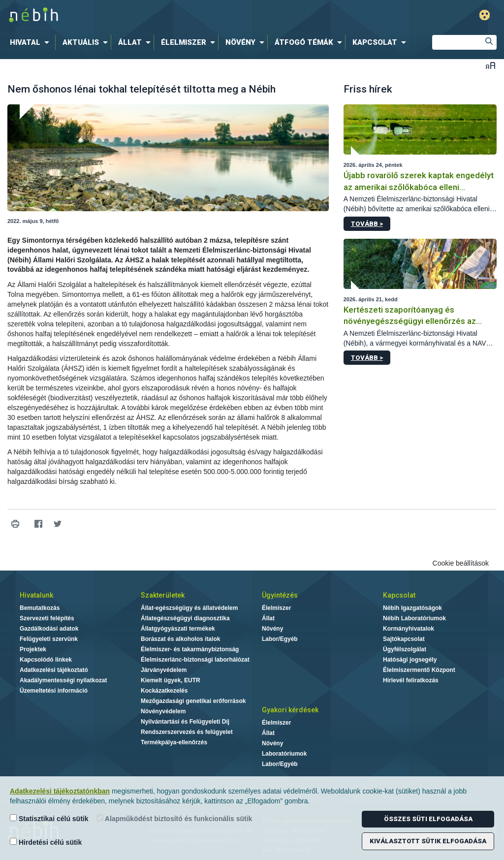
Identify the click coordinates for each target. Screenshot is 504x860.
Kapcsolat (399, 595)
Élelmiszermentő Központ (419, 670)
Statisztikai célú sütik (49, 818)
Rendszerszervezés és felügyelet (187, 732)
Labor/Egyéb (280, 639)
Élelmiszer (276, 608)
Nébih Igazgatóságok (412, 608)
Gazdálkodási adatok (49, 629)
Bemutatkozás (40, 608)
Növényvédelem (163, 711)
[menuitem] (31, 42)
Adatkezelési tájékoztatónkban (60, 791)
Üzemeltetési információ (54, 691)
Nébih (150, 16)
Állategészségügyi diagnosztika (185, 618)
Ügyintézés (280, 595)
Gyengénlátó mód (485, 15)
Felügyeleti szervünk (49, 639)
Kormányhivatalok (409, 629)
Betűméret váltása (490, 65)
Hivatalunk (36, 595)
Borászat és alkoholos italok (180, 639)
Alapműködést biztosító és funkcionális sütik (174, 818)
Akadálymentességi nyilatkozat (63, 680)
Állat (268, 618)
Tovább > (367, 224)
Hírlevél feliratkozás (411, 680)
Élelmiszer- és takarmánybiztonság (190, 649)
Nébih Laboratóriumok (414, 618)
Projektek (33, 649)
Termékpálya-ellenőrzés (174, 742)
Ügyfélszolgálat (405, 649)
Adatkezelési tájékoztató (54, 670)
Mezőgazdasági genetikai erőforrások (193, 701)
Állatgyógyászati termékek (178, 629)
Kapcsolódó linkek (46, 660)
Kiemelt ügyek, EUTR (171, 680)
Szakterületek (163, 595)
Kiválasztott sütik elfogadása (428, 841)
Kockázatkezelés (164, 691)
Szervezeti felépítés (47, 618)
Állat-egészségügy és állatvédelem (189, 608)
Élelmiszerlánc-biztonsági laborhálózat (195, 660)
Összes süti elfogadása (428, 819)
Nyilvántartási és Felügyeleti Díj (185, 722)
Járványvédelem (164, 670)
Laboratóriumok (284, 754)
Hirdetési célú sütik (46, 842)
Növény (272, 629)
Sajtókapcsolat (404, 639)
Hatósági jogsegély (410, 660)
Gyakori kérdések (290, 710)
